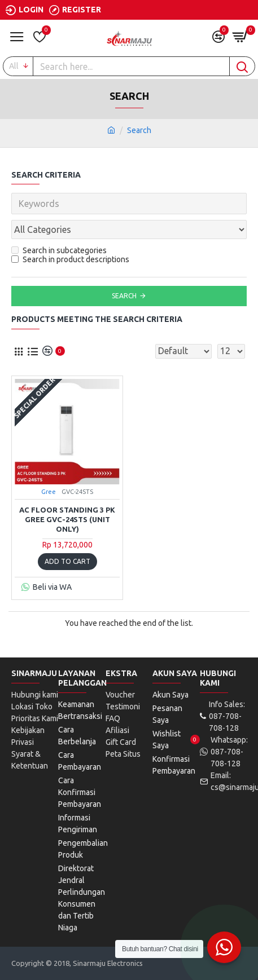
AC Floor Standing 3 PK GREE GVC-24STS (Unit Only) (67, 519)
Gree (49, 492)
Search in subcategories (59, 250)
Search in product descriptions (70, 259)
